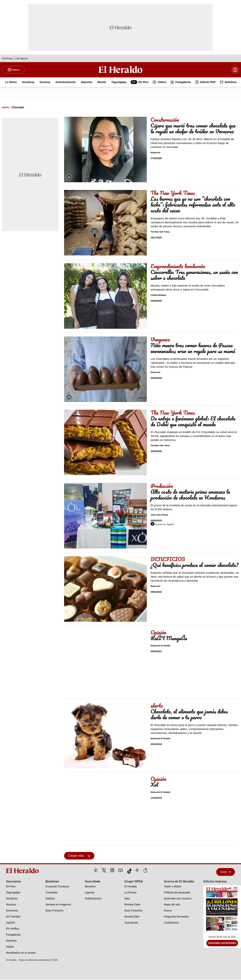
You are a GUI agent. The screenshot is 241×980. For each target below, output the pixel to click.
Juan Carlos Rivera (159, 516)
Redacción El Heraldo (160, 646)
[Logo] (120, 70)
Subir (226, 872)
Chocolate (18, 108)
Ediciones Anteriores (222, 944)
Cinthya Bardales (158, 296)
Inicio (6, 108)
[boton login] (235, 70)
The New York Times (160, 232)
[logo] (23, 871)
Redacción (155, 153)
